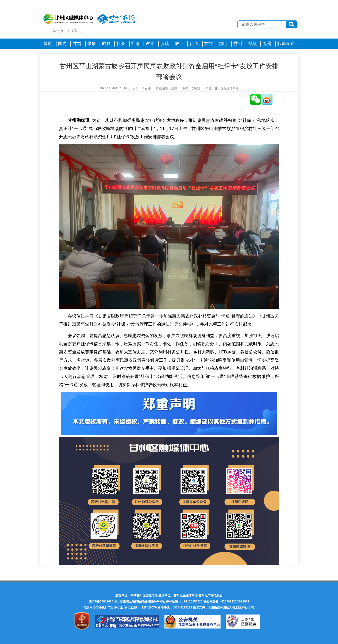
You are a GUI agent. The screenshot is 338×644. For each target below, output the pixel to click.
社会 (121, 43)
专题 (267, 43)
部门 (223, 43)
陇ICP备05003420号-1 (104, 601)
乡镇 (165, 43)
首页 (48, 43)
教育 (150, 43)
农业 (179, 43)
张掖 (92, 43)
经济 (135, 43)
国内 (62, 43)
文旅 (208, 43)
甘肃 (77, 43)
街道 (194, 43)
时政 (106, 43)
